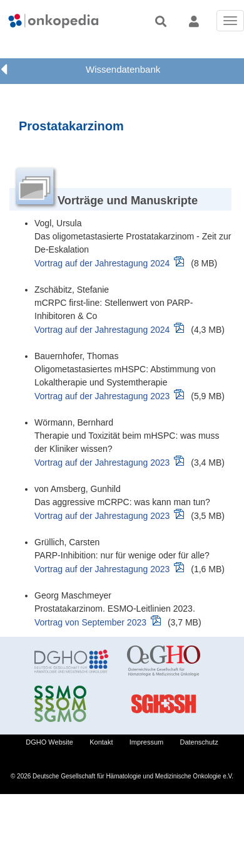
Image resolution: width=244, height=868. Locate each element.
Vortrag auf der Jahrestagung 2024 (102, 263)
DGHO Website (49, 742)
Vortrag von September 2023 (90, 622)
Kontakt (101, 742)
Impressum (146, 742)
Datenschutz (199, 742)
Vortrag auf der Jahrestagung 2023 (102, 396)
